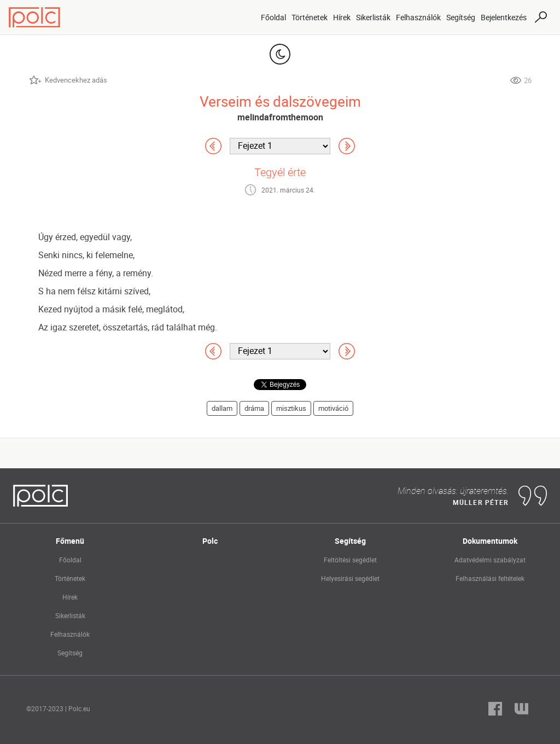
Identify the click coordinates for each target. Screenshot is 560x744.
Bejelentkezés (504, 17)
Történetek (310, 17)
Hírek (342, 17)
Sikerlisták (373, 17)
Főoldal (273, 17)
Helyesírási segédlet (350, 578)
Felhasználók (418, 17)
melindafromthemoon (280, 117)
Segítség (461, 17)
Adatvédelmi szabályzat (490, 560)
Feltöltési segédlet (350, 560)
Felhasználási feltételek (490, 578)
